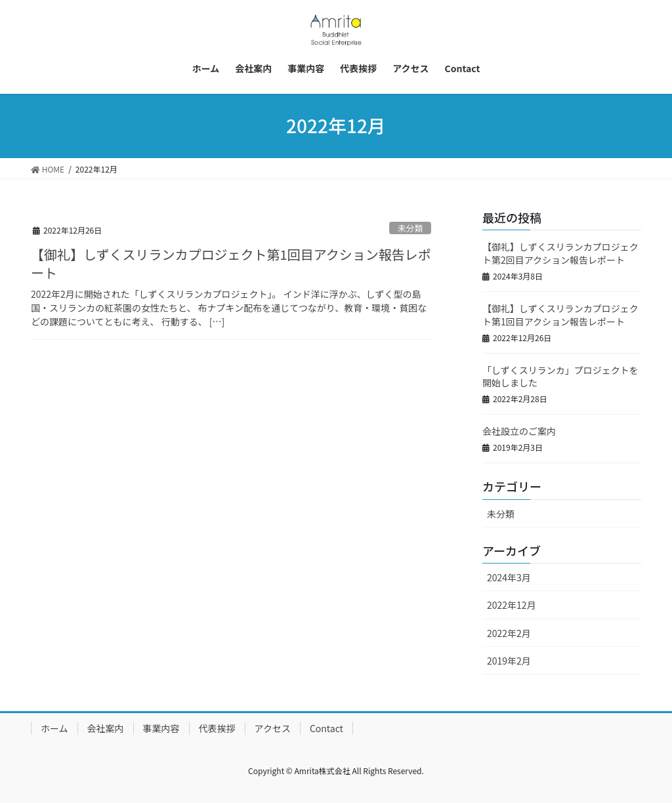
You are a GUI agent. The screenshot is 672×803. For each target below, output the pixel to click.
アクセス (273, 728)
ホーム (54, 728)
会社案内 (106, 728)
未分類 (410, 228)
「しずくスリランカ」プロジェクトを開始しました (560, 377)
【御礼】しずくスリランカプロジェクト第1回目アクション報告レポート (231, 263)
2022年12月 (512, 605)
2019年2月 (509, 661)
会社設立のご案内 (519, 431)
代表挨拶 (217, 728)
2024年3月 (509, 577)
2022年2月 (509, 633)
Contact (326, 728)
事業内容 (161, 728)
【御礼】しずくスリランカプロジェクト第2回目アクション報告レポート (560, 253)
